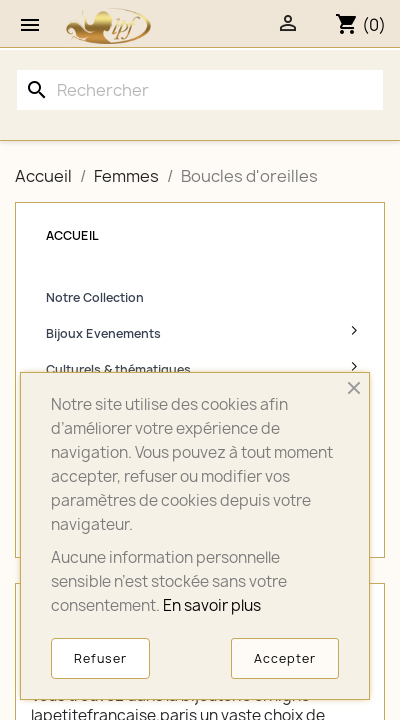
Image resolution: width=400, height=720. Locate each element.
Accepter (285, 658)
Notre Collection (95, 297)
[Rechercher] (200, 90)
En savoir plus (212, 605)
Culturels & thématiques (118, 369)
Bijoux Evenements (103, 333)
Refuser (100, 658)
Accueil (72, 235)
